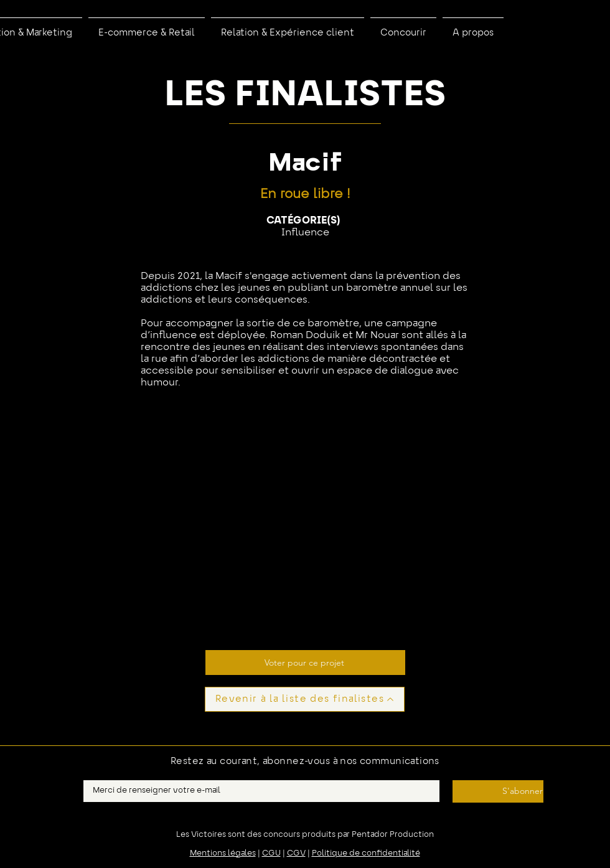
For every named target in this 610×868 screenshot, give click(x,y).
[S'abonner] (498, 791)
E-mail (95, 776)
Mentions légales (223, 854)
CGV (296, 854)
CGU (271, 854)
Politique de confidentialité (366, 854)
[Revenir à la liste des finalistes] (305, 699)
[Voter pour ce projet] (305, 663)
